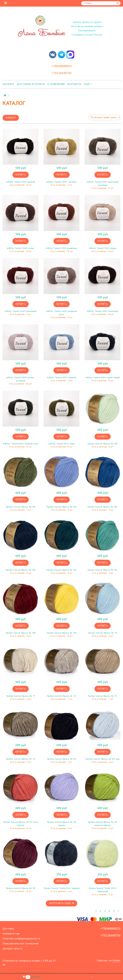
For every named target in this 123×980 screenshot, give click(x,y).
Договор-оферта (13, 949)
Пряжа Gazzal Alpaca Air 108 (21, 633)
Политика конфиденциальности (21, 939)
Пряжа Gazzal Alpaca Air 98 (20, 888)
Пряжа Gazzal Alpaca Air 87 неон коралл (21, 824)
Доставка (8, 929)
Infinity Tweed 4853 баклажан (103, 311)
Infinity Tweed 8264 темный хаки (21, 444)
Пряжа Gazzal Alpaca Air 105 (21, 570)
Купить (21, 175)
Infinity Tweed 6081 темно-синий (103, 378)
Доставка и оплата (31, 84)
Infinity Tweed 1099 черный (20, 182)
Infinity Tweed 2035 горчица (62, 182)
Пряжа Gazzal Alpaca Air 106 (62, 570)
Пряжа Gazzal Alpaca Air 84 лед (102, 759)
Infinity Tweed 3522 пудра (103, 248)
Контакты (74, 84)
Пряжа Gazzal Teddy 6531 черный (61, 888)
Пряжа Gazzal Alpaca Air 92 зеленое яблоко (102, 824)
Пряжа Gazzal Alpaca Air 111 (103, 633)
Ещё (88, 84)
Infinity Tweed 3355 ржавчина (61, 248)
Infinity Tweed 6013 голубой (62, 378)
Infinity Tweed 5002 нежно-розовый (20, 379)
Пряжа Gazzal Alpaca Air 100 (103, 444)
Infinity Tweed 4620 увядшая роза (61, 313)
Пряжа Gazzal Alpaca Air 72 (61, 696)
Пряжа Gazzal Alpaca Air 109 (62, 633)
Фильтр (11, 118)
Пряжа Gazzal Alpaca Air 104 (102, 507)
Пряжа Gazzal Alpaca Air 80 (61, 759)
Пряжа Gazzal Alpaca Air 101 (20, 507)
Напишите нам (11, 934)
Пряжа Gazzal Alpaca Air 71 (21, 696)
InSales (116, 961)
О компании (56, 84)
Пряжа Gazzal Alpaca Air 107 (103, 570)
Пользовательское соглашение (21, 944)
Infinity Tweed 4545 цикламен (21, 311)
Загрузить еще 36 (61, 903)
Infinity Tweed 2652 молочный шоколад (103, 184)
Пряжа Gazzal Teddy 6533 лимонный (102, 890)
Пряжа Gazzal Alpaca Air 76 (20, 759)
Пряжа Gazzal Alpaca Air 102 (62, 507)
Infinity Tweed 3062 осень (20, 248)
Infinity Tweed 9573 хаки (62, 444)
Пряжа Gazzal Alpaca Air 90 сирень (61, 824)
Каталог (8, 84)
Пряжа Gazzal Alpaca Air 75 (102, 696)
